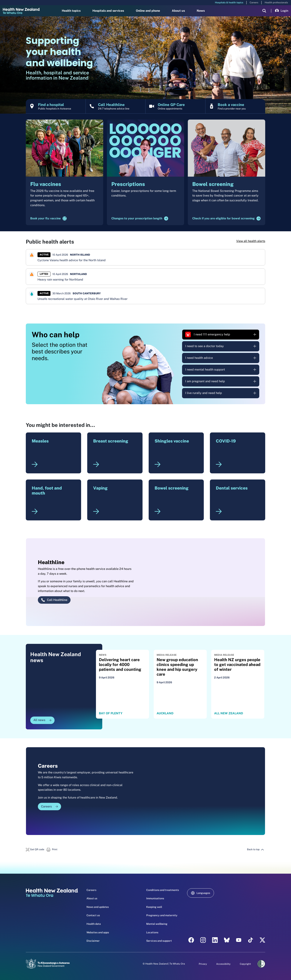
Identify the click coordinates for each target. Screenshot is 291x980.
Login (282, 11)
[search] (264, 11)
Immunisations (155, 898)
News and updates (98, 907)
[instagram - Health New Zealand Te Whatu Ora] (203, 940)
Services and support (159, 941)
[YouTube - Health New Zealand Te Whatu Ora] (239, 940)
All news (42, 720)
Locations (152, 932)
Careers (254, 3)
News (201, 11)
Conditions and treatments (163, 890)
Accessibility (223, 964)
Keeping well (154, 907)
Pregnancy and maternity (162, 915)
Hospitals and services (108, 11)
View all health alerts (251, 241)
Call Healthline (54, 600)
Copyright (245, 964)
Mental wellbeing (157, 924)
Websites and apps (98, 932)
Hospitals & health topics (229, 3)
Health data (94, 924)
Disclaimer (93, 941)
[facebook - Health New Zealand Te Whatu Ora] (191, 940)
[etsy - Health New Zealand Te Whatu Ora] (227, 940)
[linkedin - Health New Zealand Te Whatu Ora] (215, 940)
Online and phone (148, 11)
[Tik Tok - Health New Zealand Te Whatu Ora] (251, 940)
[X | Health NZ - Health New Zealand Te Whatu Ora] (262, 940)
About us (178, 11)
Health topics (71, 11)
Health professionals (276, 3)
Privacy (203, 964)
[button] (35, 849)
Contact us (93, 915)
